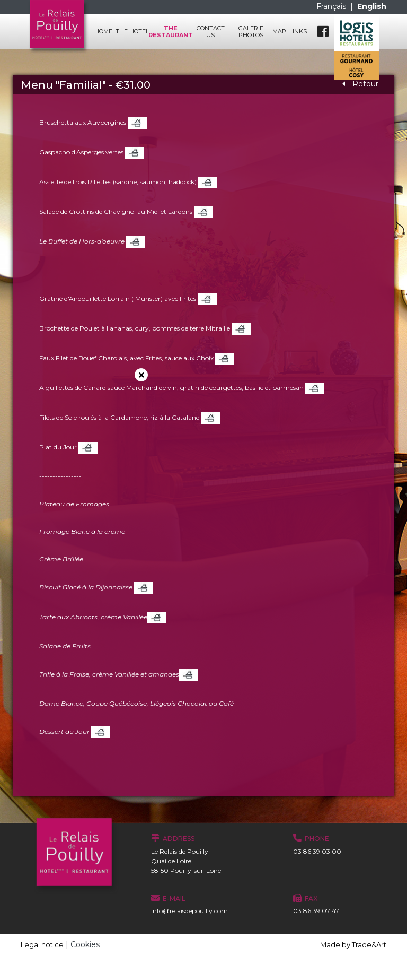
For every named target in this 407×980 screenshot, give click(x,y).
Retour (360, 84)
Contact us (211, 31)
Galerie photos (251, 31)
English (372, 6)
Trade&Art (369, 944)
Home (103, 31)
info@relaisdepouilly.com (189, 911)
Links (298, 31)
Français (332, 6)
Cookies (85, 944)
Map (279, 31)
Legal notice (42, 944)
